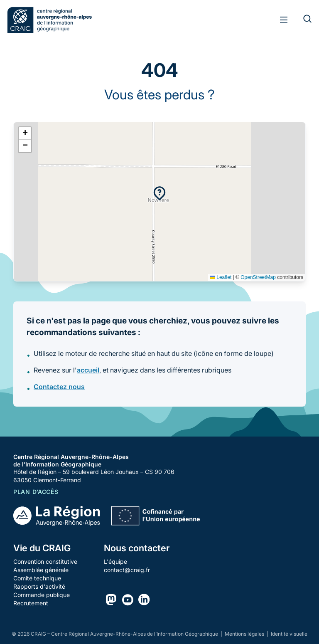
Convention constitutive (45, 561)
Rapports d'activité (39, 586)
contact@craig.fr (127, 570)
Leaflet (221, 277)
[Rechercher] (302, 20)
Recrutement (31, 603)
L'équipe (115, 561)
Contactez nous (59, 387)
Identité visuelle (289, 634)
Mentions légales (245, 634)
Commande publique (42, 595)
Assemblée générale (41, 570)
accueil (88, 370)
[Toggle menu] (284, 20)
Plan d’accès (36, 492)
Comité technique (37, 578)
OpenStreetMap (258, 277)
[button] (159, 193)
